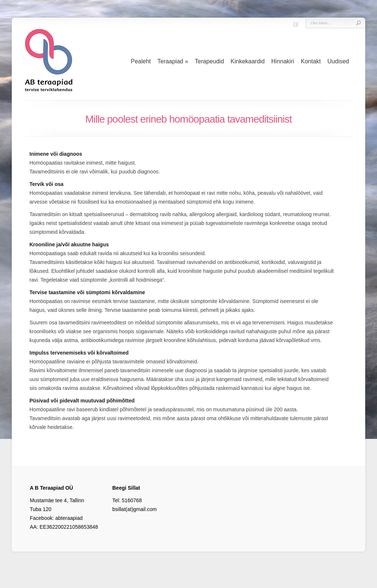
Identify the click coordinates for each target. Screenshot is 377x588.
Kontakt (311, 61)
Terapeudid (209, 61)
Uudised (338, 61)
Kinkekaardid (248, 61)
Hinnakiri (283, 61)
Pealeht (141, 61)
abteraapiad (69, 518)
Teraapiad (173, 61)
